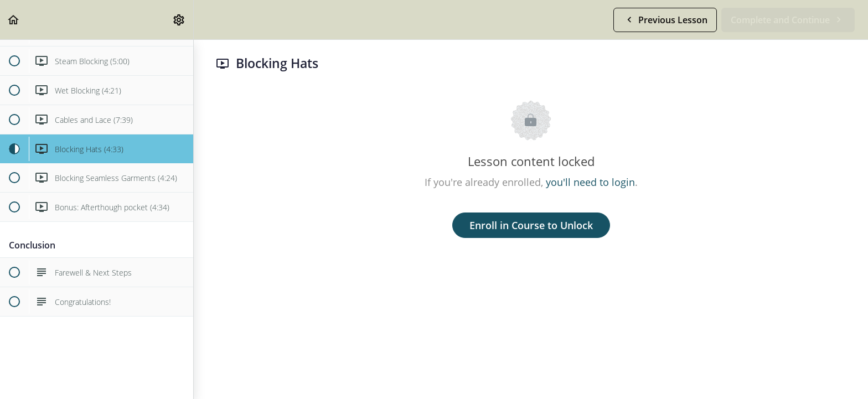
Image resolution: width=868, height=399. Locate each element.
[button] (14, 20)
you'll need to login (590, 182)
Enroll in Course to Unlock (531, 225)
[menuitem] (179, 20)
